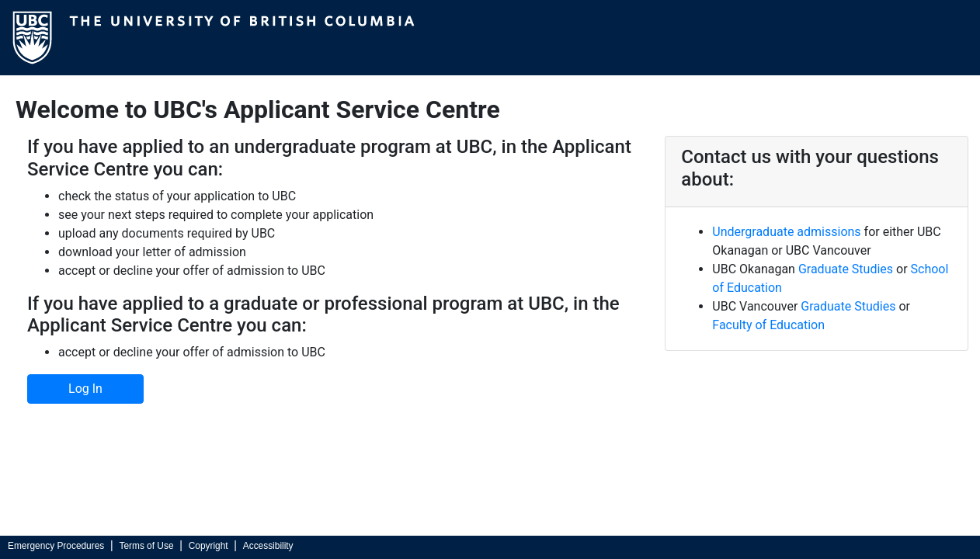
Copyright (209, 546)
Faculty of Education (768, 325)
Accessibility (268, 546)
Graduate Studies (846, 269)
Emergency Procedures (56, 546)
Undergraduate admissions (786, 232)
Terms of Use (146, 546)
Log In (85, 389)
